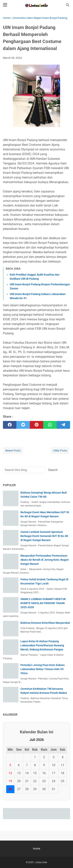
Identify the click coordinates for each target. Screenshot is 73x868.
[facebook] (10, 425)
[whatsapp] (50, 425)
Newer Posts (13, 451)
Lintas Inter (41, 862)
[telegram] (63, 425)
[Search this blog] (68, 5)
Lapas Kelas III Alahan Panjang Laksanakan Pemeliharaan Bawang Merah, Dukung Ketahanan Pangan (42, 645)
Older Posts (60, 451)
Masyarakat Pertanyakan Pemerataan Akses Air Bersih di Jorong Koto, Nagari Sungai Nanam (45, 560)
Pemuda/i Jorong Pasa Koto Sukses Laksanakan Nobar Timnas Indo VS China (43, 669)
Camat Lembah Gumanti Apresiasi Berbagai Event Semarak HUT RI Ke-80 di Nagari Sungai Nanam (44, 536)
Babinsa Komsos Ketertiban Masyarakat (45, 623)
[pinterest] (36, 425)
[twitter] (23, 425)
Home (36, 849)
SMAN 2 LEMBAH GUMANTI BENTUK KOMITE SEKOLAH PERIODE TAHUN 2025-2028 (43, 603)
